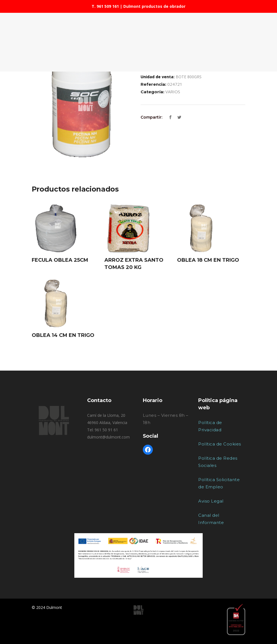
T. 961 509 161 (105, 6)
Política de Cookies (220, 444)
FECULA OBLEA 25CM (60, 260)
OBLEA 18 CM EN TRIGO (208, 260)
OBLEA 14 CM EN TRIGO (63, 335)
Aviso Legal (211, 501)
